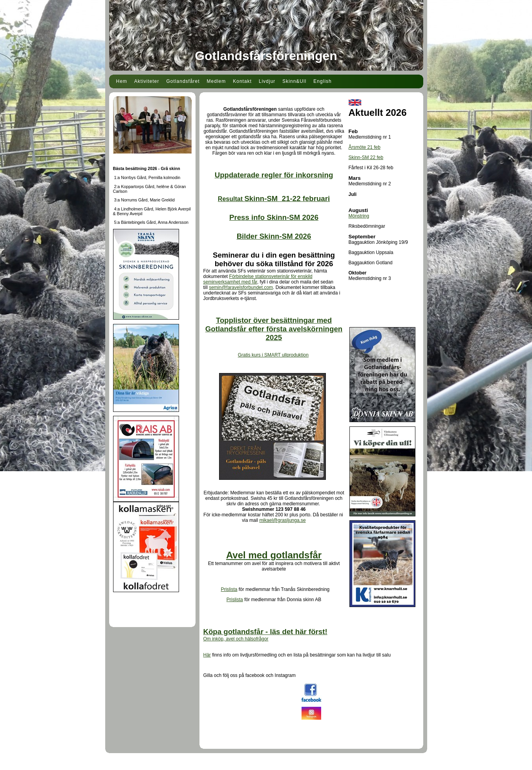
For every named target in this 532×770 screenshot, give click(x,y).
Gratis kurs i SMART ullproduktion (273, 355)
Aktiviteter (147, 81)
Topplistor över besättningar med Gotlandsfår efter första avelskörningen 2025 (274, 329)
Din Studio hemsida (266, 765)
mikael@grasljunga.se (282, 520)
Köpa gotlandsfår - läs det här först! (265, 632)
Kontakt (242, 81)
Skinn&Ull (294, 81)
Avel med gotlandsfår (274, 555)
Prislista (229, 589)
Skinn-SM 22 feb (366, 157)
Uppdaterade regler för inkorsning (274, 175)
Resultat (274, 199)
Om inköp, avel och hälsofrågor (236, 639)
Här (207, 655)
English (322, 81)
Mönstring (359, 216)
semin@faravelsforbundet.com (241, 287)
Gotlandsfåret (183, 81)
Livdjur (267, 81)
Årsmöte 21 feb (365, 147)
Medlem (217, 81)
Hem (122, 81)
